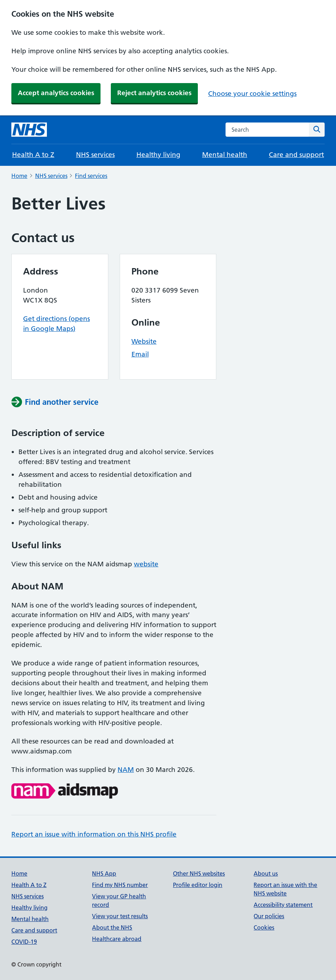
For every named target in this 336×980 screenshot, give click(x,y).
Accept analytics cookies (56, 93)
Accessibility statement (283, 905)
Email (140, 354)
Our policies (269, 916)
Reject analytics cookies (154, 93)
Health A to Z (33, 155)
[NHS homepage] (29, 130)
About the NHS (112, 927)
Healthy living (158, 155)
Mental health (225, 155)
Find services (91, 176)
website (146, 564)
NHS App (104, 873)
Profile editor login (198, 885)
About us (266, 873)
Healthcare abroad (117, 939)
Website (144, 341)
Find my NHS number (120, 885)
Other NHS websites (199, 873)
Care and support (296, 155)
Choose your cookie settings (252, 94)
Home (19, 176)
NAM (126, 770)
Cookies (264, 927)
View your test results (120, 916)
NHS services (95, 155)
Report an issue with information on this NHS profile (94, 834)
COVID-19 (24, 942)
